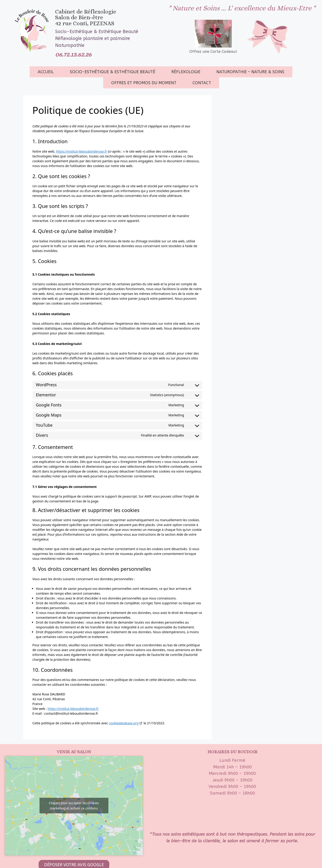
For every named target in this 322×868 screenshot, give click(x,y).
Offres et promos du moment (144, 83)
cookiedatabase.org (124, 723)
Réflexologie (186, 72)
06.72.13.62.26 (73, 54)
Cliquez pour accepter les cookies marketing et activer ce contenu (74, 806)
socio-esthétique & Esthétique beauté (113, 72)
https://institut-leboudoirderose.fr (82, 151)
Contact (202, 83)
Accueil (46, 72)
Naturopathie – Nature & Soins (250, 72)
